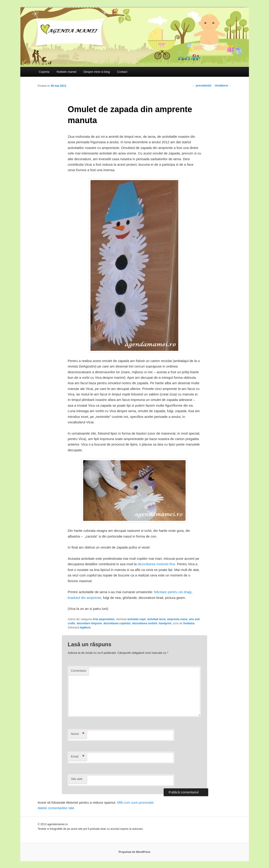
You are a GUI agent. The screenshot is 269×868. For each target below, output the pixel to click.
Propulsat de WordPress (134, 852)
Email (78, 757)
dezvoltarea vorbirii (145, 623)
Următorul (223, 86)
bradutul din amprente (84, 598)
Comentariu (79, 671)
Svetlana (189, 623)
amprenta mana (177, 619)
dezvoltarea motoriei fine (156, 564)
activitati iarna (156, 619)
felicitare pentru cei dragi (173, 592)
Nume (78, 734)
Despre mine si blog (97, 72)
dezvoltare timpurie (89, 623)
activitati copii (136, 619)
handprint (165, 623)
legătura (85, 627)
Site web (77, 779)
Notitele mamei (66, 72)
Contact (122, 72)
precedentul (202, 86)
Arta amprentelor (104, 619)
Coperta (44, 72)
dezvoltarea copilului (117, 623)
